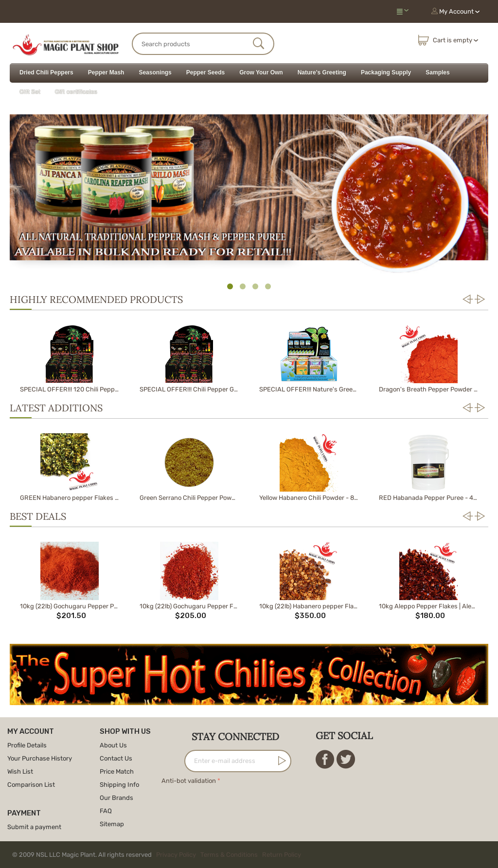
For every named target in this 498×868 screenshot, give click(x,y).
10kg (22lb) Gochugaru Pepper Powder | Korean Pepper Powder (69, 606)
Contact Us (116, 758)
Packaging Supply (386, 72)
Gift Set (30, 92)
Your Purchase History (40, 758)
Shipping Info (119, 785)
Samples (437, 72)
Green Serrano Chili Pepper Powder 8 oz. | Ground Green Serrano (189, 498)
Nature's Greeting (322, 72)
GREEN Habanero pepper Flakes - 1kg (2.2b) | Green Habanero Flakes (69, 498)
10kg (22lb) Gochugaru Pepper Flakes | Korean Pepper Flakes (189, 606)
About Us (113, 745)
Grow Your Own (261, 72)
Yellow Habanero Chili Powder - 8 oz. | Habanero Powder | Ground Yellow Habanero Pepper (309, 498)
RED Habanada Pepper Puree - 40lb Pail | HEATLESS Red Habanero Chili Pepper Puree (428, 498)
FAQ (106, 811)
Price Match (117, 771)
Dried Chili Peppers (46, 72)
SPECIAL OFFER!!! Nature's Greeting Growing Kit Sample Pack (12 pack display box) (309, 389)
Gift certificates (76, 92)
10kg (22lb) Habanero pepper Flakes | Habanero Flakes (309, 606)
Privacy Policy (176, 855)
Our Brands (116, 798)
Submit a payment (34, 827)
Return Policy (282, 855)
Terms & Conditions (229, 855)
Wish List (20, 771)
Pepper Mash (106, 72)
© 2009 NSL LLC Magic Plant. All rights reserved (159, 855)
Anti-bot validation (189, 781)
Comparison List (31, 785)
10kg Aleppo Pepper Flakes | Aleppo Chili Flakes (428, 606)
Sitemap (112, 824)
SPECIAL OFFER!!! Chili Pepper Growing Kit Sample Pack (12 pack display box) (189, 389)
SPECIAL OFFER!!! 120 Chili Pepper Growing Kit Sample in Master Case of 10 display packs (69, 389)
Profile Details (27, 745)
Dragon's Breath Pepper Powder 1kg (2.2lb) (428, 389)
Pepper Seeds (205, 72)
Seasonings (155, 72)
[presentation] (235, 806)
